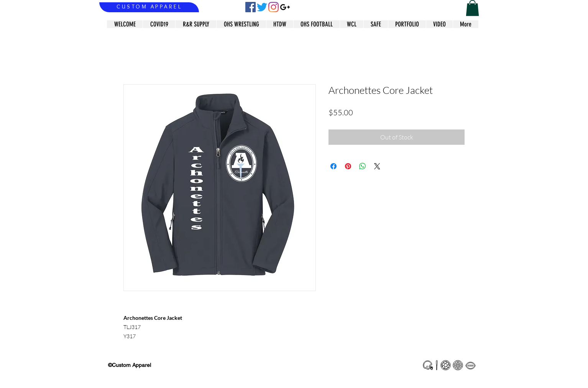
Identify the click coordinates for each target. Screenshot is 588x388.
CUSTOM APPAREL (149, 7)
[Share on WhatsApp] (363, 166)
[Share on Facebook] (333, 166)
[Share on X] (377, 166)
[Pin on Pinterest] (348, 166)
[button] (472, 8)
